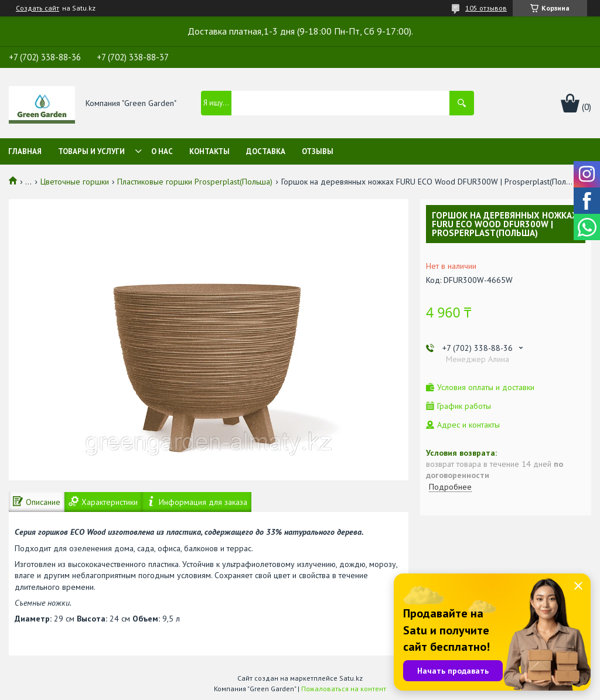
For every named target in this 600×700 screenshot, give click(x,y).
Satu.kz (351, 678)
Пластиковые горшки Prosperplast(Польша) (195, 182)
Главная (25, 151)
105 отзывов (486, 8)
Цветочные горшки (75, 182)
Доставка (266, 151)
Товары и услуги (91, 151)
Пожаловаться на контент (344, 689)
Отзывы (318, 151)
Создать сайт (37, 8)
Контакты (209, 151)
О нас (162, 151)
